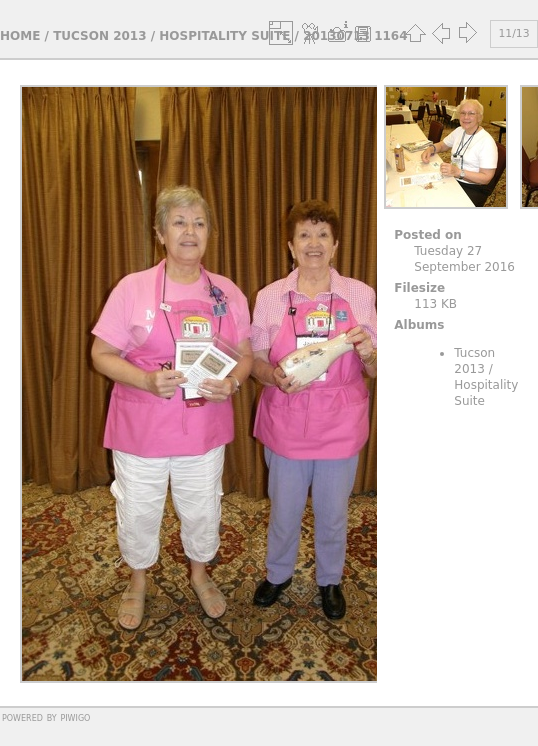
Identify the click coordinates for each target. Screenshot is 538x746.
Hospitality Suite (224, 36)
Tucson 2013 (99, 36)
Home (20, 36)
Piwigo (75, 717)
